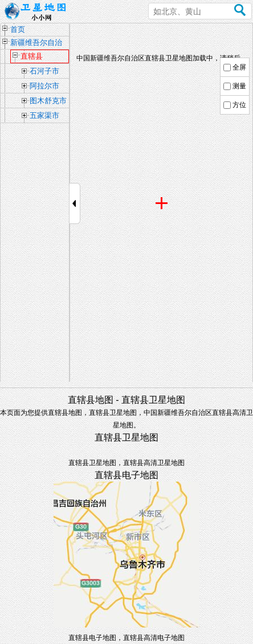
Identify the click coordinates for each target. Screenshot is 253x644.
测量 (239, 86)
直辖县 (32, 56)
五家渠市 (44, 115)
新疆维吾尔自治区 (36, 44)
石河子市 (44, 71)
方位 (239, 105)
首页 (18, 29)
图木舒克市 (48, 101)
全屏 (239, 67)
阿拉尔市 (44, 86)
